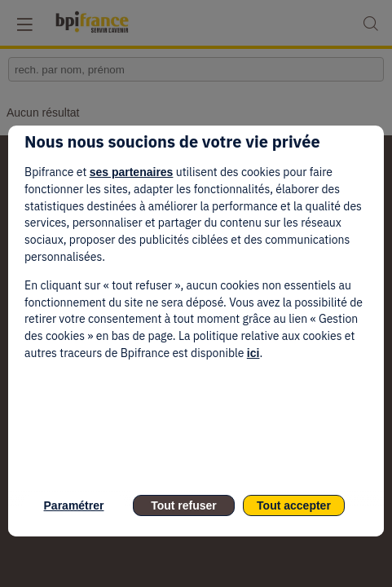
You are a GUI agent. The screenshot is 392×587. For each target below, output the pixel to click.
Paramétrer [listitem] (74, 505)
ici (253, 353)
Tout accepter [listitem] (294, 505)
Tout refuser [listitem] (184, 505)
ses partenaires (132, 172)
